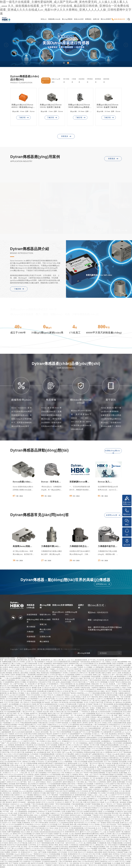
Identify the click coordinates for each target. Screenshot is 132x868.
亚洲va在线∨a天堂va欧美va (67, 728)
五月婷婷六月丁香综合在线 (70, 751)
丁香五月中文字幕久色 (96, 763)
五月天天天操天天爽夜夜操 (9, 688)
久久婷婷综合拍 (76, 826)
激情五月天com (26, 854)
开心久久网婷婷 (68, 830)
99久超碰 (75, 732)
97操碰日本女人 (52, 725)
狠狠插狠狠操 (46, 860)
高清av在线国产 (65, 677)
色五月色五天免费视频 (67, 791)
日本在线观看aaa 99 (34, 758)
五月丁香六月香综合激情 (39, 823)
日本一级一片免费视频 (75, 665)
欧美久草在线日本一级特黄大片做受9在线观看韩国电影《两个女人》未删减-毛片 (78, 765)
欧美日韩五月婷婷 (30, 734)
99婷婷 (102, 834)
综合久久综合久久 (38, 865)
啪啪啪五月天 (101, 689)
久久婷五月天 (79, 780)
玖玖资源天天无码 (90, 726)
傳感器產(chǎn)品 (54, 19)
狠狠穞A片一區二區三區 (66, 736)
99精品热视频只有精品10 (100, 758)
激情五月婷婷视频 (39, 717)
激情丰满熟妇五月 (69, 782)
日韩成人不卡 (90, 749)
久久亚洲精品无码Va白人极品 (95, 691)
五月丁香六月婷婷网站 (39, 773)
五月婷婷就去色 (116, 810)
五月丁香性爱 (84, 745)
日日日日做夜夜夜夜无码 (62, 662)
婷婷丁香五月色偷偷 (101, 836)
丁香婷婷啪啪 (105, 826)
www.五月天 (63, 725)
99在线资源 (10, 787)
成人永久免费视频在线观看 (117, 710)
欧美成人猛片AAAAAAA (55, 697)
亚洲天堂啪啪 (5, 771)
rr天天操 (32, 767)
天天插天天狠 (36, 689)
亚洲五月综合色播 (113, 823)
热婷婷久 (115, 719)
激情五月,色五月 (25, 688)
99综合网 (116, 771)
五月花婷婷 (111, 832)
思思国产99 (41, 817)
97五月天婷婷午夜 (75, 669)
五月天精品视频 (13, 686)
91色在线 (21, 725)
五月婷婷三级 (110, 834)
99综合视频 (102, 849)
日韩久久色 (33, 686)
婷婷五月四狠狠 (8, 828)
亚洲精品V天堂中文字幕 (11, 751)
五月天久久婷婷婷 (66, 719)
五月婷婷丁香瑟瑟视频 (92, 804)
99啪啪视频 (68, 762)
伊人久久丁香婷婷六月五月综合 (47, 810)
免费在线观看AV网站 (82, 830)
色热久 (49, 782)
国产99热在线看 (40, 738)
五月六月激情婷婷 (63, 793)
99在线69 (83, 817)
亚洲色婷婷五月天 (74, 854)
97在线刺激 (87, 734)
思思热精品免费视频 (16, 736)
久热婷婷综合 (99, 784)
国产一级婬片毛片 (72, 678)
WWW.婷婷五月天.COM (56, 773)
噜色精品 (6, 804)
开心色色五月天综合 (40, 721)
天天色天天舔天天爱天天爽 (53, 710)
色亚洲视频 (78, 789)
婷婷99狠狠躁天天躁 (85, 800)
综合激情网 (127, 702)
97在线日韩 (81, 704)
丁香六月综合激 (20, 787)
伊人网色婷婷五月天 (48, 756)
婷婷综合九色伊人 (76, 815)
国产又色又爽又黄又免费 (121, 667)
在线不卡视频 (17, 823)
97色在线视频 (85, 677)
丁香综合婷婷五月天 (53, 856)
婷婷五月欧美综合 (109, 852)
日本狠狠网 (6, 839)
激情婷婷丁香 (19, 819)
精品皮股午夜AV (23, 767)
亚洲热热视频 (32, 817)
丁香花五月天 (48, 841)
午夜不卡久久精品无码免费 (9, 861)
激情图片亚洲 (36, 688)
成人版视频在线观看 (83, 684)
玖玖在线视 (110, 793)
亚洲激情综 (26, 823)
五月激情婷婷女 (32, 682)
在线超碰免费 (37, 780)
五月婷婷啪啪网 (54, 726)
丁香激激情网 (31, 675)
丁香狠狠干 (49, 865)
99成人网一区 (25, 773)
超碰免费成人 (39, 791)
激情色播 (12, 738)
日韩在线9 (108, 667)
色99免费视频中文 (15, 704)
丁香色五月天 (34, 708)
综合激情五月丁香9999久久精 (101, 730)
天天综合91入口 (5, 823)
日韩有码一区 (15, 852)
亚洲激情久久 (92, 799)
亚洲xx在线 (14, 765)
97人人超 (82, 714)
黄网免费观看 (24, 686)
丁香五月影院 (51, 817)
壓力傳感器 (31, 627)
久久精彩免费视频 (71, 738)
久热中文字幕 (21, 738)
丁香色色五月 (38, 730)
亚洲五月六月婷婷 (18, 662)
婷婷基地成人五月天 (54, 776)
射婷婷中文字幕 (73, 860)
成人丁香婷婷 (37, 712)
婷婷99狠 (59, 817)
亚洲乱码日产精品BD (69, 693)
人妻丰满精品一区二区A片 (26, 810)
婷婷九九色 (18, 701)
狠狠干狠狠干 (51, 793)
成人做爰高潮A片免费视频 (33, 797)
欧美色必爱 (111, 765)
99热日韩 (40, 786)
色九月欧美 (35, 832)
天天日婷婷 (7, 741)
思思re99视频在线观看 (115, 843)
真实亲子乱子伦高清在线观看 (17, 845)
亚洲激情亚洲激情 (15, 776)
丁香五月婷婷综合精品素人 (115, 858)
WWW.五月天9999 (10, 767)
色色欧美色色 (89, 813)
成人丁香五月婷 (90, 782)
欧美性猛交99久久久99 (117, 725)
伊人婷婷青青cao (118, 732)
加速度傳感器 (32, 615)
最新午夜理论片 (10, 821)
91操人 (28, 693)
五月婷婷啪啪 (69, 675)
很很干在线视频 (95, 787)
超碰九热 (94, 712)
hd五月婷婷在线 (39, 836)
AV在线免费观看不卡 (16, 678)
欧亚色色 (83, 793)
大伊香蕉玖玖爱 (107, 678)
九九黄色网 (39, 771)
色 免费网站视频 (6, 662)
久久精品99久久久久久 (103, 769)
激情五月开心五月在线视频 (22, 834)
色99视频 (91, 710)
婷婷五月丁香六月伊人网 (74, 802)
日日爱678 (11, 671)
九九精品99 (119, 812)
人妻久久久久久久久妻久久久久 (21, 730)
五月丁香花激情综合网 (54, 717)
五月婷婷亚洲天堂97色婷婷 (16, 837)
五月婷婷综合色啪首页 (49, 861)
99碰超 (52, 669)
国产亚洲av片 (53, 699)
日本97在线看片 (65, 721)
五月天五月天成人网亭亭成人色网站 (41, 760)
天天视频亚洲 (101, 843)
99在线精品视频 (54, 854)
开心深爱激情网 (106, 732)
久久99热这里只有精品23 (90, 808)
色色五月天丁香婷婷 (7, 734)
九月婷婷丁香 (5, 760)
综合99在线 (69, 808)
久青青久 (96, 800)
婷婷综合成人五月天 (80, 841)
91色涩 (84, 697)
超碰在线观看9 (91, 738)
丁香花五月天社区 (50, 863)
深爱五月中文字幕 (121, 841)
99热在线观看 (95, 677)
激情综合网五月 (30, 725)
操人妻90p (115, 769)
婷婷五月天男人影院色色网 (94, 686)
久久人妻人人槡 (17, 836)
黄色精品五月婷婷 (6, 728)
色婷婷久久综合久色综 (31, 808)
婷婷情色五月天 (49, 730)
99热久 (10, 719)
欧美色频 (12, 784)
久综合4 (115, 721)
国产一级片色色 (117, 675)
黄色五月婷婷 (64, 845)
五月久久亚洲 (28, 836)
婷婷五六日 (87, 706)
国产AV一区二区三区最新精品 (77, 743)
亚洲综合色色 (80, 776)
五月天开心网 (117, 815)
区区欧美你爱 (98, 762)
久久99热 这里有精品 (88, 810)
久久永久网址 (82, 799)
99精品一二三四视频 (110, 706)
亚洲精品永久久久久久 (70, 741)
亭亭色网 (107, 810)
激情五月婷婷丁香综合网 (116, 767)
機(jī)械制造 (44, 641)
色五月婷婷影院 (40, 745)
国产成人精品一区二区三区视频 (18, 714)
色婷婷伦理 (61, 821)
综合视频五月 (123, 799)
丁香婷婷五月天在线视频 (85, 784)
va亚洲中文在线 (11, 726)
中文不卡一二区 (33, 813)
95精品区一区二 (8, 684)
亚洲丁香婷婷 (25, 828)
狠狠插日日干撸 (8, 664)
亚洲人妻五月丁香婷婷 (8, 665)
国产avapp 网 (67, 752)
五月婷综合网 (125, 726)
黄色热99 (9, 802)
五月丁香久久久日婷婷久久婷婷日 (19, 849)
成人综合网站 (68, 710)
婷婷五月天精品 (115, 665)
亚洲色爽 (124, 736)
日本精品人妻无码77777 (40, 701)
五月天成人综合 (116, 826)
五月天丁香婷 (103, 830)
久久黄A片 (99, 699)
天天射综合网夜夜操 (51, 849)
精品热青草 (58, 819)
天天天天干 (57, 693)
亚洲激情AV (75, 677)
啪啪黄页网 (4, 863)
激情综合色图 (28, 815)
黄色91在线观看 (118, 664)
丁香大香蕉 (80, 782)
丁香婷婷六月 (57, 837)
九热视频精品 (105, 741)
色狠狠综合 (17, 826)
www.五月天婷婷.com (44, 769)
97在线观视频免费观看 (47, 754)
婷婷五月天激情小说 (21, 850)
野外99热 (115, 813)
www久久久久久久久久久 (91, 826)
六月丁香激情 (101, 823)
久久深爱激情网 (98, 667)
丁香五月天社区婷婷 (33, 695)
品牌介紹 (96, 19)
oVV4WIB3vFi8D (37, 849)
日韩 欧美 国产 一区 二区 (68, 715)
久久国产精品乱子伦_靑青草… (121, 821)
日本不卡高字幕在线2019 (39, 828)
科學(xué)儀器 (45, 620)
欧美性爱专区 (28, 793)
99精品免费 (82, 786)
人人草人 (78, 717)
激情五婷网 (30, 738)
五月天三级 (123, 745)
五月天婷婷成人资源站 (32, 775)
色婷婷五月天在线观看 (57, 789)
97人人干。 (16, 773)
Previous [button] (6, 45)
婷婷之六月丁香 (32, 787)
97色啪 (17, 828)
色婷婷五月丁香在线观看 (38, 714)
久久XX (66, 667)
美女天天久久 (101, 714)
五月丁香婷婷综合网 (40, 680)
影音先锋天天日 (64, 810)
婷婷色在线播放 (85, 730)
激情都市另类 (74, 664)
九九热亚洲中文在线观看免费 (53, 799)
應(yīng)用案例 (67, 19)
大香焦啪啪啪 (24, 769)
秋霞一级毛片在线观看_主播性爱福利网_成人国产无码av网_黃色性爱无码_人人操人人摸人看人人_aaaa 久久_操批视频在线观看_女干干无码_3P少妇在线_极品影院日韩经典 (59, 660)
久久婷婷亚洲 (124, 778)
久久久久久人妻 (108, 715)
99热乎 (8, 689)
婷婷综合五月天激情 (29, 786)
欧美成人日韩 (123, 719)
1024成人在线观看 (6, 850)
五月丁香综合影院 (112, 837)
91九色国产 (4, 704)
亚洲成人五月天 (100, 824)
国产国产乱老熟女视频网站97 (99, 791)
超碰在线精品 (116, 780)
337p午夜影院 (28, 841)
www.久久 (28, 671)
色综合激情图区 (71, 756)
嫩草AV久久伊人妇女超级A (89, 832)
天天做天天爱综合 (112, 773)
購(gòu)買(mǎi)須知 (58, 613)
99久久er (111, 861)
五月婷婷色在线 (117, 712)
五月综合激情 (9, 701)
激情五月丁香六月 (29, 839)
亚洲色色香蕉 (31, 691)
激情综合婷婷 (72, 763)
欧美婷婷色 (10, 756)
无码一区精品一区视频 (93, 708)
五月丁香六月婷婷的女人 (96, 736)
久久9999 (51, 675)
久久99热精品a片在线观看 (36, 826)
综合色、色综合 (35, 756)
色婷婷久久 (113, 799)
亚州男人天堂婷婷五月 (71, 673)
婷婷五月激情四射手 (21, 756)
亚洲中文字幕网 (41, 767)
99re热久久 (96, 734)
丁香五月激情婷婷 (123, 824)
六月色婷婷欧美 (103, 799)
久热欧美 (34, 806)
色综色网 (63, 858)
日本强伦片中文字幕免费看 (65, 754)
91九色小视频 (44, 813)
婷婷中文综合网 (119, 678)
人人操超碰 (119, 749)
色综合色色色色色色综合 (70, 730)
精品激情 (75, 836)
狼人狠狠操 (10, 830)
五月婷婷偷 (27, 701)
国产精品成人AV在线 (111, 856)
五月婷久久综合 (126, 854)
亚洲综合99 (67, 817)
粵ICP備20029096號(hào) (70, 649)
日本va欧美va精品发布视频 (61, 682)
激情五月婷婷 (49, 804)
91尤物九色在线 (44, 765)
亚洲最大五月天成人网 (95, 747)
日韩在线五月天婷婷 (29, 704)
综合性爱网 (122, 762)
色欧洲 (55, 797)
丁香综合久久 (106, 675)
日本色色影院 (85, 695)
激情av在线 (65, 775)
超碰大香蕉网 (109, 806)
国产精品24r (60, 675)
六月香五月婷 (12, 697)
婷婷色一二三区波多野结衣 (67, 767)
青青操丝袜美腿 (90, 752)
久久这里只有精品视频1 (23, 677)
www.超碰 (128, 664)
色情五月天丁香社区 (48, 678)
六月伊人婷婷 (41, 725)
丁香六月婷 (104, 734)
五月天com (8, 695)
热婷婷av (44, 758)
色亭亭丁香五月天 (95, 723)
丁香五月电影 (87, 789)
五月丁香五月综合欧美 (32, 678)
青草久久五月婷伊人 (114, 688)
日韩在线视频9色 (83, 756)
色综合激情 (80, 686)
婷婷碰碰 (9, 673)
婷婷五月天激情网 (84, 758)
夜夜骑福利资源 (81, 795)
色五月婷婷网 (123, 776)
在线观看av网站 (35, 673)
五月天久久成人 (103, 665)
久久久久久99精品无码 (95, 806)
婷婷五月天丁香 (85, 673)
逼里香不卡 (57, 734)
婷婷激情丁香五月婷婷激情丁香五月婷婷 (55, 815)
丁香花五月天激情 (90, 837)
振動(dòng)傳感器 (33, 621)
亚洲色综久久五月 (24, 865)
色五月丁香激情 (111, 691)
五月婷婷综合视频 (111, 695)
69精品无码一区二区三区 (99, 684)
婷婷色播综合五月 (69, 739)
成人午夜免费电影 (74, 858)
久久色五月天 (47, 688)
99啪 (112, 787)
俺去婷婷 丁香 (114, 697)
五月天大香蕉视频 (101, 682)
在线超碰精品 (32, 812)
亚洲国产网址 (71, 812)
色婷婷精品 (19, 808)
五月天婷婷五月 (54, 721)
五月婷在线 (108, 702)
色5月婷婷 (76, 817)
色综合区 (80, 728)
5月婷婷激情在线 (57, 667)
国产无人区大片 (29, 736)
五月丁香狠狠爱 (95, 863)
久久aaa (58, 730)
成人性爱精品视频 (90, 843)
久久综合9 (36, 732)
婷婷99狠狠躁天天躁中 (60, 664)
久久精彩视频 (126, 665)
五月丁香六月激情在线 (51, 719)
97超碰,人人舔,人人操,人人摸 (97, 795)
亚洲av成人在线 (81, 865)
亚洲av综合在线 (89, 769)
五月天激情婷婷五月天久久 (63, 841)
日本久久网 (89, 821)
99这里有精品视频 (45, 847)
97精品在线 (70, 821)
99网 (85, 802)
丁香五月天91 (92, 865)
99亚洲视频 (87, 815)
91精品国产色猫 (122, 852)
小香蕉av (7, 806)
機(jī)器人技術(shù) (45, 631)
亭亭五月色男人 (32, 728)
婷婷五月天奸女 (59, 865)
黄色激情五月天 (5, 836)
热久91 (116, 752)
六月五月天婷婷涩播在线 (21, 754)
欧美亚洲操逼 (27, 778)
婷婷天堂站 (71, 784)
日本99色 (46, 665)
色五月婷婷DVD (93, 802)
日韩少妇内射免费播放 (114, 714)
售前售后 (56, 619)
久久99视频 (88, 667)
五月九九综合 (84, 863)
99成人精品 (60, 808)
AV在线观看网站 (8, 682)
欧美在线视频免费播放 (122, 704)
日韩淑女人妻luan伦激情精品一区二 (102, 717)
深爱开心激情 (111, 782)
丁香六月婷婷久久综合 (43, 741)
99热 (96, 813)
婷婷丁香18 (58, 739)
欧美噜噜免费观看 (65, 797)
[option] (66, 45)
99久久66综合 (38, 665)
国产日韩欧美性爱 (31, 664)
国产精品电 (107, 743)
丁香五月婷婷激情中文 (101, 725)
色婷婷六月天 (41, 802)
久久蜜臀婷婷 (108, 752)
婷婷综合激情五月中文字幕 (33, 706)
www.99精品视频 (50, 786)
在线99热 (76, 863)
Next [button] (126, 45)
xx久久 (71, 747)
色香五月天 (32, 843)
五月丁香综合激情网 (106, 704)
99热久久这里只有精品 (73, 697)
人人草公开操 (47, 797)
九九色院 (32, 769)
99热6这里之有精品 (80, 710)
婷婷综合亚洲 (22, 697)
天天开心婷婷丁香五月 (88, 797)
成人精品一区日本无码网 (30, 847)
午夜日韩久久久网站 (74, 671)
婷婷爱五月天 (75, 793)
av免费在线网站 (64, 708)
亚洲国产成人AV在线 (61, 834)
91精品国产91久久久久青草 (58, 787)
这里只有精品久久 (109, 789)
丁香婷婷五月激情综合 (98, 688)
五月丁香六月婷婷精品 (64, 714)
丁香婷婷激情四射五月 (66, 795)
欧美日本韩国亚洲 (86, 725)
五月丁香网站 (122, 684)
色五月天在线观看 (19, 695)
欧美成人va (81, 715)
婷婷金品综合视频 (80, 850)
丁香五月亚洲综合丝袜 (114, 849)
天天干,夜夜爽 (75, 771)
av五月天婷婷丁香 (62, 669)
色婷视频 (122, 847)
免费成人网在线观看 (27, 771)
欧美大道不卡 (118, 701)
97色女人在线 (53, 828)
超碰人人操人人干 (71, 800)
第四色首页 (83, 806)
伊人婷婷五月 (114, 778)
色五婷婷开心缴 (20, 830)
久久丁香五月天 (114, 726)
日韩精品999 (91, 786)
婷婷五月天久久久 (13, 782)
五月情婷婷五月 (124, 686)
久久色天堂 (50, 802)
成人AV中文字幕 (102, 726)
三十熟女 (86, 665)
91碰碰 (128, 861)
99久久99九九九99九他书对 (14, 775)
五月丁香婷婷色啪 (55, 701)
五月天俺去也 (66, 706)
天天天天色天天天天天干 (19, 760)
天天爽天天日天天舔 (78, 708)
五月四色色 (84, 791)
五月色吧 (94, 665)
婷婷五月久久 (119, 828)
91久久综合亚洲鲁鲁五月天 (89, 664)
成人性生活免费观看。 (72, 712)
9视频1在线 (52, 758)
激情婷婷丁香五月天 (37, 751)
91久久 (91, 824)
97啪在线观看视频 (77, 804)
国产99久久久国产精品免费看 (89, 732)
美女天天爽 (96, 854)
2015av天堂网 (92, 850)
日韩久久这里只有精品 (58, 665)
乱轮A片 (102, 858)
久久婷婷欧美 (101, 782)
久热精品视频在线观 (119, 723)
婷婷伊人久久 (56, 741)
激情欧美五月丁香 (70, 799)
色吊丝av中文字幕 (85, 847)
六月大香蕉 (85, 717)
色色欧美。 (113, 684)
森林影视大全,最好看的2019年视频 (12, 693)
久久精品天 (113, 836)
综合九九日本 (99, 819)
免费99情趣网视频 (13, 832)
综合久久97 (82, 852)
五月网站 (32, 726)
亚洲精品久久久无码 (72, 773)
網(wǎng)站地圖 (84, 653)
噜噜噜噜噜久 (122, 677)
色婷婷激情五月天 (61, 763)
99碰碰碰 (22, 699)
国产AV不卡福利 (47, 834)
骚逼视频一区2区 (82, 702)
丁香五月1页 (62, 863)
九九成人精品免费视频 (119, 662)
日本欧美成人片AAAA (33, 824)
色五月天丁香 (78, 813)
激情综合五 (86, 721)
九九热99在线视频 (51, 762)
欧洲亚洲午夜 (27, 780)
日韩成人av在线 (103, 850)
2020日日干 (10, 677)
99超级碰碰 (6, 723)
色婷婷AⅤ (18, 795)
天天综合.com (7, 834)
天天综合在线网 (97, 706)
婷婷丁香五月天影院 (54, 752)
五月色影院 (61, 686)
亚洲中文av (124, 823)
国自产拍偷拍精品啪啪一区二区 (72, 726)
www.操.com (75, 695)
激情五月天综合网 (81, 754)
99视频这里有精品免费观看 (109, 745)
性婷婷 (90, 762)
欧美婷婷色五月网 (96, 739)
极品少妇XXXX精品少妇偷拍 (83, 856)
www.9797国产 (22, 726)
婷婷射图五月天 (40, 819)
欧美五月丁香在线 (59, 778)
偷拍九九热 (69, 789)
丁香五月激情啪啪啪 (19, 758)
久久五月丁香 (49, 739)
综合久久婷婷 (25, 832)
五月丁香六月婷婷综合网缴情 (13, 858)
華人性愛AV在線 (66, 680)
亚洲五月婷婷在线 (105, 813)
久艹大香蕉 (90, 682)
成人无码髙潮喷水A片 (10, 715)
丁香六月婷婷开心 (101, 710)
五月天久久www (84, 741)
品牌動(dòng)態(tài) (71, 613)
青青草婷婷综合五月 (33, 830)
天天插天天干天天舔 (111, 686)
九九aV (46, 706)
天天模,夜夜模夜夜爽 (76, 828)
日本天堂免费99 (54, 706)
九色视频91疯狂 (107, 854)
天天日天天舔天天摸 (78, 682)
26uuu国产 (94, 830)
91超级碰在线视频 (122, 738)
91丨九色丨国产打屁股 (38, 852)
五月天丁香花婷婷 (123, 789)
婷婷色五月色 (60, 678)
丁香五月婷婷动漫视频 (62, 804)
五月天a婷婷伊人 (125, 758)
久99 (83, 854)
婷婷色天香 (42, 697)
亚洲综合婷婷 (75, 810)
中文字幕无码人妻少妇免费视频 (49, 747)
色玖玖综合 (83, 680)
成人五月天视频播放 (43, 839)
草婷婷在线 (45, 673)
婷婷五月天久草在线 (36, 739)
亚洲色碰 (115, 763)
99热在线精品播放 (116, 760)
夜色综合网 (80, 699)
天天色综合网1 (86, 751)
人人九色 (77, 808)
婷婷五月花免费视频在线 (89, 858)
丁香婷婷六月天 (97, 815)
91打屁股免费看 (55, 775)
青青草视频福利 (54, 680)
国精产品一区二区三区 (18, 691)
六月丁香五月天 (17, 839)
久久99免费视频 (108, 812)
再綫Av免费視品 (81, 736)
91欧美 (121, 695)
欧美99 (64, 734)
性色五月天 (101, 797)
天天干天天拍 (9, 702)
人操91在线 (127, 849)
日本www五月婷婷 (22, 708)
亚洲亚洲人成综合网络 (20, 673)
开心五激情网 (38, 841)
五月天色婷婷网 (125, 769)
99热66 (107, 736)
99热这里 (49, 662)
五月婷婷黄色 (67, 819)
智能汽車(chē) (45, 615)
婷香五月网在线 (22, 669)
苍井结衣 (128, 860)
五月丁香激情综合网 (75, 787)
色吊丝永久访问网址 (52, 743)
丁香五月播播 (67, 837)
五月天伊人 (73, 849)
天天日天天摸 (72, 852)
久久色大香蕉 (90, 699)
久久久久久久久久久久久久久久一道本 (65, 806)
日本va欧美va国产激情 (42, 667)
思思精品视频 (84, 845)
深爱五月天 (109, 819)
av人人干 (87, 693)
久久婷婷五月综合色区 (60, 847)
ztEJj (78, 791)
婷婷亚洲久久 (7, 793)
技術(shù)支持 (79, 19)
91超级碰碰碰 (90, 714)
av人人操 (100, 810)
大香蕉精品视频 (38, 778)
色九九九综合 (99, 856)
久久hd (118, 834)
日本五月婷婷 (117, 743)
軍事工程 (43, 624)
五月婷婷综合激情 (78, 689)
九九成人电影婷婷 (75, 834)
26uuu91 (17, 854)
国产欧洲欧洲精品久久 (116, 830)
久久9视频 (72, 723)
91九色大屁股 (24, 739)
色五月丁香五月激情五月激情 (62, 688)
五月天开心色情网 (83, 812)
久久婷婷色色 (29, 819)
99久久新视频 (16, 710)
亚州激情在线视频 (48, 689)
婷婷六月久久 (70, 749)
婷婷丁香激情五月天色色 (118, 671)
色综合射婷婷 (77, 819)
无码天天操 (110, 841)
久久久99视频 (21, 680)
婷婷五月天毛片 (29, 741)
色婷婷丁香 (119, 832)
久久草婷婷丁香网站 (16, 815)
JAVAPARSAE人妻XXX (61, 771)
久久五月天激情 (27, 710)
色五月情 (29, 680)
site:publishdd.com (58, 769)
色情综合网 (35, 693)
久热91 (75, 714)
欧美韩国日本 (122, 680)
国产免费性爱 (118, 699)
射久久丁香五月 (106, 804)
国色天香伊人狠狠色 (29, 743)
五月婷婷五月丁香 (60, 760)
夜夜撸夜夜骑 (76, 721)
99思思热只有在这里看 (116, 860)
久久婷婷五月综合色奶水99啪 (92, 669)
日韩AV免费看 (5, 852)
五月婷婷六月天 (67, 856)
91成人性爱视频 (18, 719)
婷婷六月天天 (120, 861)
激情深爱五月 (17, 793)
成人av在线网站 (71, 758)
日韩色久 (10, 819)
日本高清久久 (53, 823)
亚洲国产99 (76, 797)
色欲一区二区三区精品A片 (15, 721)
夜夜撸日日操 (21, 675)
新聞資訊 (88, 19)
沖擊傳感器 (31, 641)
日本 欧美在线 (63, 702)
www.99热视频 (28, 795)
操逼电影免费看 (77, 706)
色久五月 (89, 854)
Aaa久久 (128, 732)
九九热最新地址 (102, 786)
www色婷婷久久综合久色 (57, 671)
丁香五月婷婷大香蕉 (49, 821)
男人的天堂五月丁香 (14, 743)
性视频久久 (82, 849)
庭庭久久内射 (24, 860)
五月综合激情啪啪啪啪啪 (106, 738)
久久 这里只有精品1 (39, 782)
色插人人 (63, 743)
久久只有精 (15, 689)
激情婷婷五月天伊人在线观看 (13, 797)
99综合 (29, 837)
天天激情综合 (47, 780)
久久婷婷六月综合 (46, 693)
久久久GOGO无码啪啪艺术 (15, 824)
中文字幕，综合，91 (10, 812)
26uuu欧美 (116, 754)
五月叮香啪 (107, 815)
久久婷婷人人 (19, 664)
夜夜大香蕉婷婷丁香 (23, 806)
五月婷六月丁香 (31, 662)
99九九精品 (114, 791)
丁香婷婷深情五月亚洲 (48, 808)
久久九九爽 (43, 699)
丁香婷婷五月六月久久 (40, 854)
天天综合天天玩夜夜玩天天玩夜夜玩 (116, 747)
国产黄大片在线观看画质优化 (47, 704)
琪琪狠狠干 (41, 662)
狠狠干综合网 (96, 673)
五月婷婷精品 (121, 765)
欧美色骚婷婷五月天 (121, 806)
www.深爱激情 (9, 745)
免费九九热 (97, 675)
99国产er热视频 (32, 749)
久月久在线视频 (95, 756)
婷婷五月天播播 (72, 778)
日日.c (13, 806)
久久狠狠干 (106, 787)
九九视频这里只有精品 (62, 695)
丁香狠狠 (19, 841)
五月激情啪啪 (92, 793)
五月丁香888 (84, 773)
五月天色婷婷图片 (32, 699)
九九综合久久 (60, 802)
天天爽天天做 (59, 712)
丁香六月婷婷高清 (124, 691)
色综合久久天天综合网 (49, 824)
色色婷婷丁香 (25, 751)
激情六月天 (49, 751)
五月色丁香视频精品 (45, 664)
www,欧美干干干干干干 (116, 795)
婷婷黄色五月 (21, 747)
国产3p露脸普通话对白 (96, 754)
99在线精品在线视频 (10, 725)
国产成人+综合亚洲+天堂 (9, 865)
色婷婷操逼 (96, 771)
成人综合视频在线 (40, 752)
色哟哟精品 (29, 752)
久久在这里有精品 (45, 806)
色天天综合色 (111, 824)
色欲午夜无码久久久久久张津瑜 (85, 823)
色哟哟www (79, 675)
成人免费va (126, 815)
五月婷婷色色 (22, 813)
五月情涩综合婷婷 (104, 712)
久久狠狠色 (74, 775)
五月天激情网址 (78, 752)
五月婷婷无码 (102, 865)
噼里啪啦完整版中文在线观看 (113, 775)
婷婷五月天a (73, 839)
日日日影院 (88, 675)
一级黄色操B (31, 802)
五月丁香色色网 (64, 824)
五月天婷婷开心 (90, 689)
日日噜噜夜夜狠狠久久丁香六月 (112, 817)
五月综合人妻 (38, 710)
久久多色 (50, 819)
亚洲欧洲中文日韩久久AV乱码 (57, 691)
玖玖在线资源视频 (111, 776)
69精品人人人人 (17, 741)
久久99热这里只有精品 (102, 821)
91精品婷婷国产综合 (52, 791)
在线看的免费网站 (20, 728)
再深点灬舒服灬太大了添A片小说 (90, 775)
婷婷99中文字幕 (53, 677)
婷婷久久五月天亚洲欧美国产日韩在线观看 (117, 708)
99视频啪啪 (48, 778)
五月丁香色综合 (42, 845)
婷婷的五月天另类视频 (65, 780)
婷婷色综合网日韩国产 (46, 763)
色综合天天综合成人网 (40, 671)
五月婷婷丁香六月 (31, 800)
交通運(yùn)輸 (45, 637)
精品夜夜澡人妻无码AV (117, 734)
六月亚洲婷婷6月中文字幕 (34, 719)
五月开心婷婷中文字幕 (112, 784)
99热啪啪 (15, 791)
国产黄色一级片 (26, 782)
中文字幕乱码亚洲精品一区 (105, 749)
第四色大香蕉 (53, 845)
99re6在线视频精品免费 (12, 712)
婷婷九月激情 (106, 673)
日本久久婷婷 (116, 673)
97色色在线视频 (36, 702)
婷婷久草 (126, 760)
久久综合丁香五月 (47, 695)
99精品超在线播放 (99, 847)
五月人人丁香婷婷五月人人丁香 (29, 715)
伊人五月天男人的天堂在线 (115, 797)
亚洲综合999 (25, 852)
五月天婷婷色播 (106, 721)
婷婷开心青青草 (82, 723)
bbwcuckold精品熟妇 (26, 791)
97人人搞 (103, 832)
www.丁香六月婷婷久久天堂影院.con (86, 719)
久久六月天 (15, 723)
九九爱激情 (105, 677)
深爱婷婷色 (82, 738)
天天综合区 (40, 762)
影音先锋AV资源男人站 (109, 756)
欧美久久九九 (79, 821)
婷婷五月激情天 (27, 776)
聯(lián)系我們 (106, 19)
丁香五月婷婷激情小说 (67, 684)
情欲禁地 (80, 693)
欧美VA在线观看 (105, 719)
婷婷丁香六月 (15, 771)
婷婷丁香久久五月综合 (63, 689)
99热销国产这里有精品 (87, 860)
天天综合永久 (5, 691)
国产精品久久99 (88, 819)
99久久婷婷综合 (68, 717)
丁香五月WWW (26, 712)
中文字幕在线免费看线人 (50, 715)
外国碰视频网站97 (56, 673)
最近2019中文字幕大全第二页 (77, 760)
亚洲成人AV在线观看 (86, 836)
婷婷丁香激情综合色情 (24, 665)
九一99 (69, 863)
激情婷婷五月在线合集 (13, 786)
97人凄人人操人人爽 (14, 778)
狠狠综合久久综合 (40, 795)
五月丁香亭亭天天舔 (85, 839)
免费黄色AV (44, 775)
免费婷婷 (76, 680)
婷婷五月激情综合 (101, 861)
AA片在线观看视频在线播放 (57, 784)
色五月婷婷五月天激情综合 (37, 784)
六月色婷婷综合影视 (66, 823)
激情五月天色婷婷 (19, 802)
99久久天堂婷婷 (86, 771)
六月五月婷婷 (62, 852)
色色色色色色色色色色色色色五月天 (52, 832)
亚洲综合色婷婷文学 (119, 730)
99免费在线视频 (32, 763)
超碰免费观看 (73, 847)
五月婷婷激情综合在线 (63, 836)
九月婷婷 (76, 688)
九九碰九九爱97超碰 (103, 780)
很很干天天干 (78, 769)
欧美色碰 (65, 723)
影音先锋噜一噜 (46, 732)
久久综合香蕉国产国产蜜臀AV (38, 669)
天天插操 (64, 854)
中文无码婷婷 (36, 861)
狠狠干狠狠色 (52, 767)
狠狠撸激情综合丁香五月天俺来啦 (119, 689)
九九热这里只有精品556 (37, 850)
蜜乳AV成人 (19, 671)
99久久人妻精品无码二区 (98, 845)
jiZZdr (24, 826)
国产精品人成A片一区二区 (47, 686)
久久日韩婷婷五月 (20, 817)
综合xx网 (113, 677)
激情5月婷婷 (60, 756)
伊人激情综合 (117, 702)
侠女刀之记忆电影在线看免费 (22, 732)
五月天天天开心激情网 (13, 780)
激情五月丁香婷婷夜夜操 (71, 701)
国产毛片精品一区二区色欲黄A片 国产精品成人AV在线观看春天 (37, 684)
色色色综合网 (95, 741)
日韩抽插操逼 (22, 812)
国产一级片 (52, 728)
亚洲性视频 (121, 782)
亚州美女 (116, 854)
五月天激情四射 (73, 725)
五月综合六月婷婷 (55, 723)
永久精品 (57, 751)
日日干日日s (19, 734)
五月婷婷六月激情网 (112, 751)
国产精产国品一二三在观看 (42, 837)
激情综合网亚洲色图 (19, 749)
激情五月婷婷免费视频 (94, 715)
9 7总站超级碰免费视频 (119, 741)
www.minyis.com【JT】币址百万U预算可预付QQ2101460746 (27, 789)
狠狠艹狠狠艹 (119, 715)
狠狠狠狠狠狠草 (35, 860)
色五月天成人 (116, 736)
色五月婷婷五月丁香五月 (60, 839)
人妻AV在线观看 (10, 747)
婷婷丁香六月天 (120, 787)
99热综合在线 (85, 688)
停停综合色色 (59, 749)
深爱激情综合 (126, 834)
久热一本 (13, 810)
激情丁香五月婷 (85, 678)
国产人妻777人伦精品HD (109, 800)
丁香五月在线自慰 (37, 804)
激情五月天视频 (20, 682)
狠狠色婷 (122, 756)
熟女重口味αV (125, 751)
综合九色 (99, 752)
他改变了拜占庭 (25, 689)
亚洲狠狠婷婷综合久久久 (97, 841)
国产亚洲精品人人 (47, 830)
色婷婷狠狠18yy (32, 747)
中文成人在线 (12, 813)
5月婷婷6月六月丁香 (87, 701)
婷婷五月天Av (120, 717)
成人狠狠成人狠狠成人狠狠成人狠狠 (106, 839)
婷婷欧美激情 (20, 821)
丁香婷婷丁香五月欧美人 (54, 850)
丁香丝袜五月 (85, 712)
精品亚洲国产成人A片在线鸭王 (46, 736)
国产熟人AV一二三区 (76, 691)
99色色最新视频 (107, 771)
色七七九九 (42, 800)
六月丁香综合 (117, 804)
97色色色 (108, 763)
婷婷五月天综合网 (37, 863)
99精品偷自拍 (43, 723)
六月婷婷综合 (74, 845)
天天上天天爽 (83, 763)
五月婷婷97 (20, 800)
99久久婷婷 (102, 793)
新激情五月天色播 (39, 793)
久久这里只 (11, 800)
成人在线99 (4, 667)
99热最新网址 (41, 856)
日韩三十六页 (13, 860)
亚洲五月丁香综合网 (13, 799)
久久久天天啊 (110, 802)
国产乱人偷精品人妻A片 (104, 701)
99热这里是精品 (83, 824)
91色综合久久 (14, 804)
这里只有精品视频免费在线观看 (31, 799)
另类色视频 (10, 854)
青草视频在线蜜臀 (105, 664)
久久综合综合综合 (88, 861)
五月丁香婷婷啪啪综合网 (45, 843)
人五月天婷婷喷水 (94, 817)
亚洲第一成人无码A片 (22, 702)
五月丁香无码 (96, 678)
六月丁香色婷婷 (52, 795)
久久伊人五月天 (78, 837)
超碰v (55, 780)
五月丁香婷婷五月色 (97, 695)
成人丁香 (69, 769)
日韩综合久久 (98, 789)
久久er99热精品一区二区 (86, 778)
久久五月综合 (13, 769)
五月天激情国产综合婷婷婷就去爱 (58, 826)
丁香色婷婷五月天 (40, 776)
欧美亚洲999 (50, 836)
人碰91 (102, 776)
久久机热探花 (32, 697)
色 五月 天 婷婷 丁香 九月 (105, 828)
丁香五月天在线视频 (80, 762)
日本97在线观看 (51, 745)
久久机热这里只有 (98, 751)
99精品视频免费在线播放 (29, 723)
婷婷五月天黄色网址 (96, 743)
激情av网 (73, 824)
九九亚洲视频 (70, 686)
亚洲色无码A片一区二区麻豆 (100, 662)
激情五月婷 (52, 714)
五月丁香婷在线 (92, 697)
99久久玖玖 (61, 758)
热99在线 (72, 702)
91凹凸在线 (101, 837)
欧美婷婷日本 (43, 728)
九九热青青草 (57, 782)
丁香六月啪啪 (18, 706)
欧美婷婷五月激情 (96, 812)
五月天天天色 (63, 828)
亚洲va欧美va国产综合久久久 (67, 786)
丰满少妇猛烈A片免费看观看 (113, 669)
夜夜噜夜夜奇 (20, 745)
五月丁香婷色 (13, 863)
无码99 (13, 675)
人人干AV (12, 669)
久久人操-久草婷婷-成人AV (28, 765)
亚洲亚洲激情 (52, 852)
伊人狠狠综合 (68, 850)
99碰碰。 (86, 787)
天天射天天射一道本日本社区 (65, 843)
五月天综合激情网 (12, 699)
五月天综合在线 (90, 828)
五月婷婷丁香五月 (114, 682)
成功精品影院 (43, 787)
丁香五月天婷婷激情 (65, 861)
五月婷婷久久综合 (83, 739)
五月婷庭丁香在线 (92, 704)
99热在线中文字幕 (45, 682)
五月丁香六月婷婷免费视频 (62, 732)
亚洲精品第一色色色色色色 (80, 662)
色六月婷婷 (36, 834)
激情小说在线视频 (80, 747)
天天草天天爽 (94, 745)
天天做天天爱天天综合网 (116, 865)
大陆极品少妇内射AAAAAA (33, 858)
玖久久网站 (11, 708)
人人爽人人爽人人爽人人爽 (23, 717)
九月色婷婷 (34, 754)
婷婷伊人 (123, 754)
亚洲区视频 (123, 773)
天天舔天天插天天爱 (96, 702)
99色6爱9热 (29, 745)
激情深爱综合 (114, 758)
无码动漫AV (29, 667)
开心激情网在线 (67, 813)
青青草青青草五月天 (72, 832)
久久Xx (61, 762)
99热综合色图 (53, 708)
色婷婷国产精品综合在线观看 (98, 760)
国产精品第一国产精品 (50, 702)
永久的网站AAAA (6, 817)
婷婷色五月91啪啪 (29, 762)
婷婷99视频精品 (21, 784)
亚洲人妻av (44, 708)
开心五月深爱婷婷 (42, 726)
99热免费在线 (42, 691)
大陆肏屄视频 (106, 863)
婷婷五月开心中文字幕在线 (18, 843)
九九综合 (61, 704)
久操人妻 (64, 747)
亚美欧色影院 (64, 849)
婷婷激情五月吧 (42, 675)
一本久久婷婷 (80, 749)
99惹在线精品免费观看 (97, 773)
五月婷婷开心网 (24, 863)
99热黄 (102, 802)
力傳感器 (30, 632)
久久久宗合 (58, 830)
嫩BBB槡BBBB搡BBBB (90, 834)
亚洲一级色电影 (121, 802)
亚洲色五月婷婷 (90, 780)
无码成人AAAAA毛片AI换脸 (113, 739)
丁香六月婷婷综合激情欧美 (87, 767)
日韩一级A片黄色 (112, 847)
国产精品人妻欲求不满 (46, 749)
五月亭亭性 (32, 845)
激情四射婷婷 (6, 710)
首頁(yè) (44, 19)
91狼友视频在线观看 (98, 693)
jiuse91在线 (51, 738)
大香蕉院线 (48, 771)
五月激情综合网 (71, 704)
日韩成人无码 (107, 723)
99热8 (84, 671)
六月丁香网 (60, 738)
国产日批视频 (102, 767)
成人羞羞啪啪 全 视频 (39, 677)
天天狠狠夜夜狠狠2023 (52, 858)
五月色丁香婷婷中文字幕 (67, 699)
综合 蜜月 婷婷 (48, 712)
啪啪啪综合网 (95, 721)
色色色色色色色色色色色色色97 (98, 671)
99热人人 (37, 815)
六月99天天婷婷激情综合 (55, 800)
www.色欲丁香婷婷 (76, 667)
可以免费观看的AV (92, 776)
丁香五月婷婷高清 (94, 680)
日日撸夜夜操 (108, 699)
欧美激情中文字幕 (102, 778)
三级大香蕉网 (70, 865)
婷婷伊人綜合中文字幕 (17, 667)
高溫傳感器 (31, 637)
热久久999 (8, 754)
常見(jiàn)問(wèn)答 (70, 620)
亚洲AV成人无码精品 (109, 680)
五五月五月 (29, 721)
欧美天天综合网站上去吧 (57, 812)
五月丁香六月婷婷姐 (111, 762)
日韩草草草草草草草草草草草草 (24, 856)
